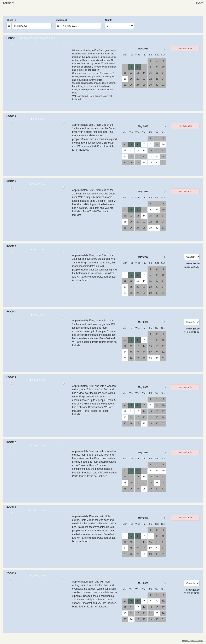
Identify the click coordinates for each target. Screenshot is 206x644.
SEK (199, 3)
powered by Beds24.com (192, 640)
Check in (11, 20)
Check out (61, 20)
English (8, 3)
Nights (109, 20)
